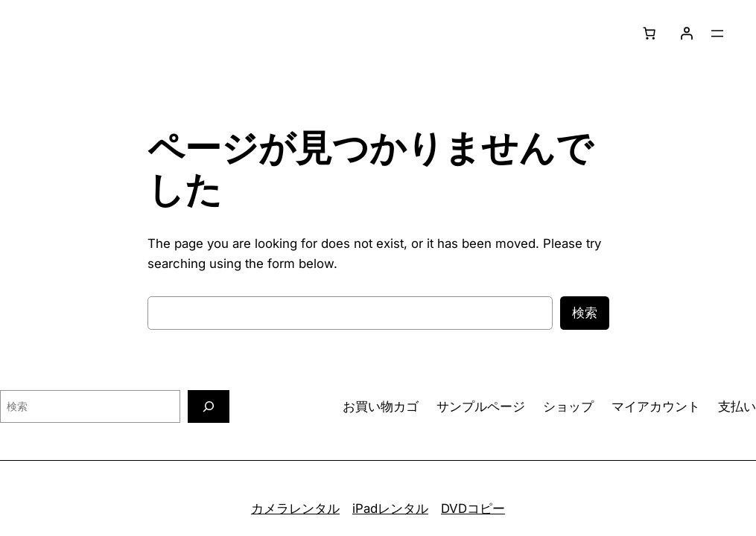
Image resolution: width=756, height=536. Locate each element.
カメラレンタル (295, 508)
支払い (737, 406)
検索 (585, 313)
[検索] (209, 406)
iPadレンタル (390, 508)
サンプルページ (481, 406)
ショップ (568, 406)
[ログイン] (687, 33)
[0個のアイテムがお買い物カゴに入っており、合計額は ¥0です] (649, 33)
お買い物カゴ (381, 406)
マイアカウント (656, 406)
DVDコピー (473, 508)
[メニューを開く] (717, 33)
